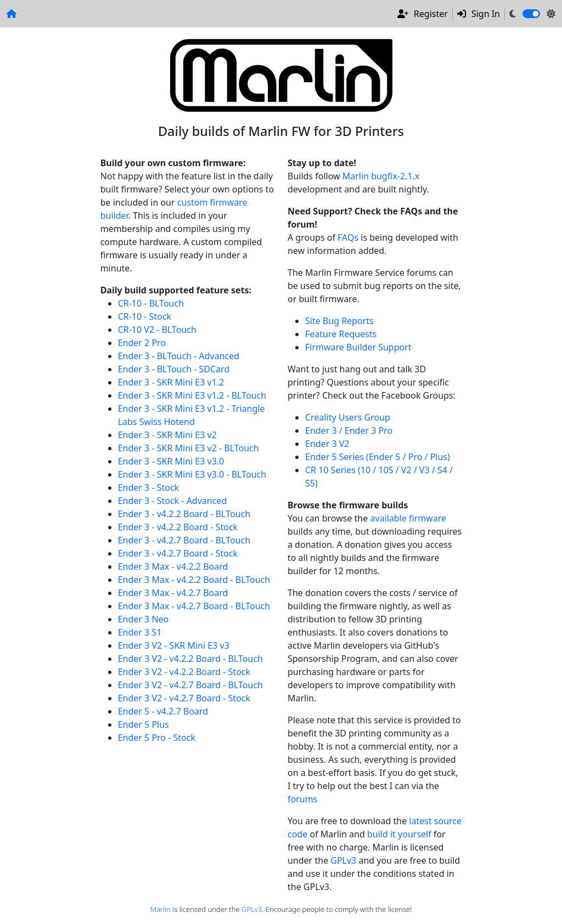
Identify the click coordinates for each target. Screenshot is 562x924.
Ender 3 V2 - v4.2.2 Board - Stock (184, 672)
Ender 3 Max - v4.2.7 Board (173, 593)
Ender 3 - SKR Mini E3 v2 (167, 435)
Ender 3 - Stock (149, 487)
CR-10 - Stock (145, 316)
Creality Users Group (348, 417)
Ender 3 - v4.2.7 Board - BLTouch (184, 540)
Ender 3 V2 (327, 444)
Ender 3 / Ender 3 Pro (349, 430)
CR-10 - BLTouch (151, 303)
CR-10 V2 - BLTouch (157, 330)
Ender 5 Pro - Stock (157, 738)
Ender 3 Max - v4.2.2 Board (173, 566)
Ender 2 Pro (142, 343)
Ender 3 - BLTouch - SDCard (174, 369)
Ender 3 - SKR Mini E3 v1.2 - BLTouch (192, 395)
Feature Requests (341, 334)
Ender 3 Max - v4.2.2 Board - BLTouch (194, 580)
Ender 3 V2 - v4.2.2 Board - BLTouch (190, 659)
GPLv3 (343, 860)
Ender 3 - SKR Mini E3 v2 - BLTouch (189, 448)
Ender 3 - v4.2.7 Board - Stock (178, 553)
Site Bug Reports (339, 321)
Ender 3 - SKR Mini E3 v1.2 (171, 382)
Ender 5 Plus (144, 724)
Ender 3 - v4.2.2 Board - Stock (178, 527)
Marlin (161, 909)
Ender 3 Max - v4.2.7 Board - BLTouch (194, 606)
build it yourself (399, 834)
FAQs (348, 237)
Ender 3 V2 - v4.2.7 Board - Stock (184, 698)
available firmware (408, 518)
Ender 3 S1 (140, 632)
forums (302, 799)
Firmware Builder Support (358, 347)
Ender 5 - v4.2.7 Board (163, 711)
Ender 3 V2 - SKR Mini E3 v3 (174, 645)
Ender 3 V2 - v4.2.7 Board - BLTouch (190, 685)
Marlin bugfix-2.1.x (381, 176)
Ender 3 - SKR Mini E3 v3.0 (171, 461)
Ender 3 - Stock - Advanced (173, 501)
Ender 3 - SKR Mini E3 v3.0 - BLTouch (192, 474)
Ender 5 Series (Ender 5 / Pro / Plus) (378, 457)
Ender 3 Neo (144, 619)
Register (423, 14)
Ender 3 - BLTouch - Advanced (179, 356)
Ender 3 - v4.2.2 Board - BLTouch (184, 514)
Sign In (479, 14)
